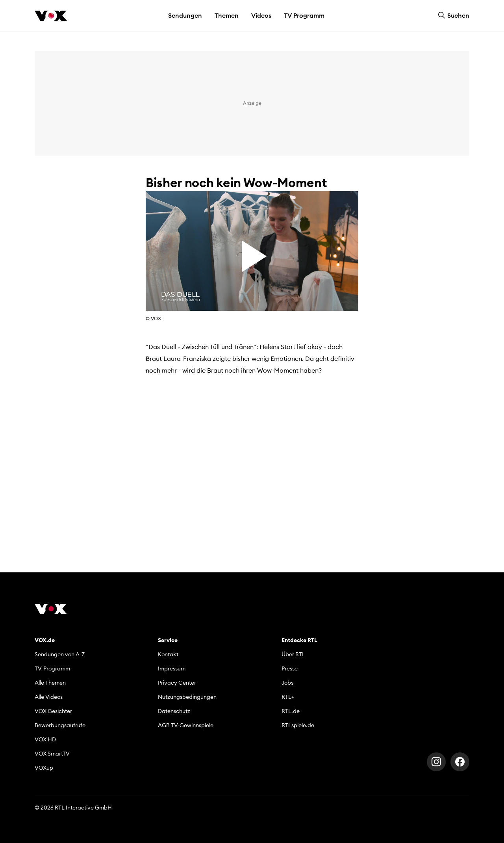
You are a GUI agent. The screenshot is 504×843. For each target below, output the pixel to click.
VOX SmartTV (52, 754)
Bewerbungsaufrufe (60, 725)
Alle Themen (50, 683)
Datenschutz (174, 711)
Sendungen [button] (185, 15)
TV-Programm (52, 668)
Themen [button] (227, 15)
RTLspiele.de (298, 725)
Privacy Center (177, 683)
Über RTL (293, 654)
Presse (290, 668)
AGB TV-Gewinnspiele (186, 725)
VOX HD (45, 739)
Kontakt (168, 654)
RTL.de (291, 711)
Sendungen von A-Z (60, 654)
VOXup (44, 768)
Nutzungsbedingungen (187, 697)
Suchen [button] (454, 15)
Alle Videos (49, 697)
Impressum (172, 668)
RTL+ (288, 697)
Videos (261, 15)
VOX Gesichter (53, 711)
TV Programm (304, 15)
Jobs (287, 683)
